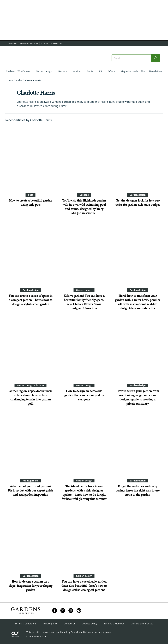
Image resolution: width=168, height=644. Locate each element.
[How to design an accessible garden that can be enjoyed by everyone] (84, 349)
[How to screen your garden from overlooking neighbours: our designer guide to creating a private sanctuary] (138, 349)
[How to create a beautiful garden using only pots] (30, 158)
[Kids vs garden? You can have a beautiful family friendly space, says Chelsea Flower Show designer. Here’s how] (84, 253)
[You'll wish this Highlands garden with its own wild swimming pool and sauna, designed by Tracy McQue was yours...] (84, 158)
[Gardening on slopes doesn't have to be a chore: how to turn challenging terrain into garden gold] (30, 349)
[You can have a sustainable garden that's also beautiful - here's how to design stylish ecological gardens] (84, 539)
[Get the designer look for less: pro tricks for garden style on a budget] (138, 158)
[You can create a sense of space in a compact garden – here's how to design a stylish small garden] (30, 253)
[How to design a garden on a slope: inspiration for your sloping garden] (30, 539)
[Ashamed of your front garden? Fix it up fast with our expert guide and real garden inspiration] (30, 444)
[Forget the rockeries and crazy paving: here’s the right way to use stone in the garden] (138, 444)
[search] (156, 58)
